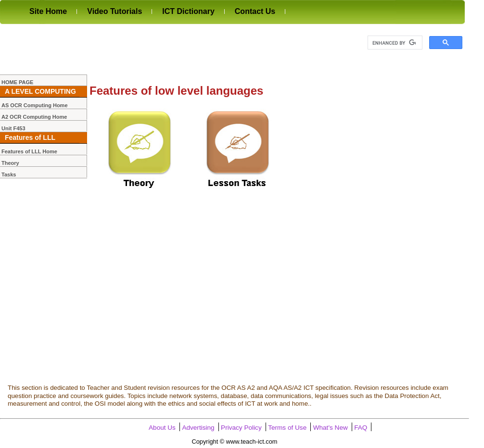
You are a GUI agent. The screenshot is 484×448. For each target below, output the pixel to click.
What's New (331, 428)
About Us (162, 428)
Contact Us (255, 11)
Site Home (48, 11)
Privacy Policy (241, 428)
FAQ (361, 428)
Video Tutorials (115, 11)
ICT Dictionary (188, 11)
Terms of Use (287, 428)
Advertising (198, 428)
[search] (394, 43)
